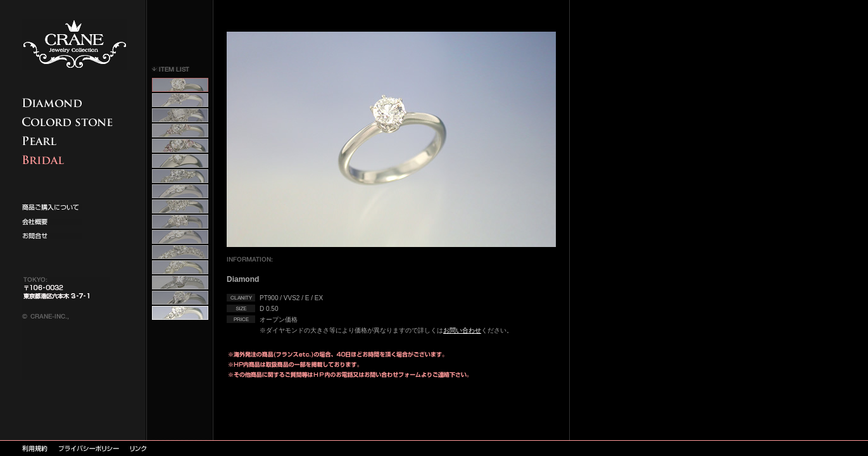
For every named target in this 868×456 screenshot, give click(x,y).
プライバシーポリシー (89, 448)
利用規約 (35, 448)
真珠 (70, 141)
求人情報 (52, 222)
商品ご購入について (70, 103)
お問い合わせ (462, 330)
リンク (139, 448)
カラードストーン (70, 122)
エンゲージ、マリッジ (70, 160)
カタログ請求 (52, 207)
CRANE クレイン (74, 44)
